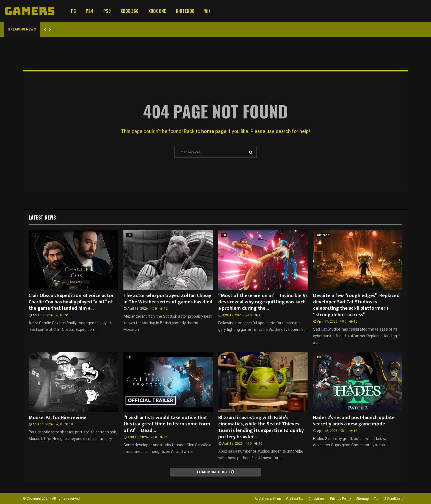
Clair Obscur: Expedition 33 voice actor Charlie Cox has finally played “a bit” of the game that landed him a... (71, 302)
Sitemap (362, 499)
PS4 (90, 11)
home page (214, 131)
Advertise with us (268, 499)
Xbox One (157, 11)
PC (73, 11)
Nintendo (185, 11)
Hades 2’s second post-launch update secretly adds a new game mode (354, 421)
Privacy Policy (341, 499)
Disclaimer (317, 499)
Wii (207, 11)
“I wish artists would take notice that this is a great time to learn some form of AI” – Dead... (167, 424)
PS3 (107, 11)
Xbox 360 (130, 11)
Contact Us (295, 499)
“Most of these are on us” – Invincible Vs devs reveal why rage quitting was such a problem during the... (263, 302)
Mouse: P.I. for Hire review (57, 418)
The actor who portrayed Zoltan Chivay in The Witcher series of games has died (168, 299)
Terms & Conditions (389, 499)
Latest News (42, 217)
